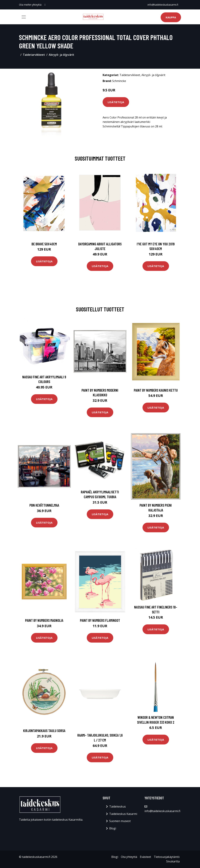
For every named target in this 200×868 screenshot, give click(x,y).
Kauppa (171, 17)
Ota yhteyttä (129, 857)
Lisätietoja (116, 102)
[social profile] (45, 5)
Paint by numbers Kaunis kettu (156, 390)
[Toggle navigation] (24, 17)
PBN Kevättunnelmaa (44, 505)
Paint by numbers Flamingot (100, 620)
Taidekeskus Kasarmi (123, 814)
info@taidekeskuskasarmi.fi (163, 5)
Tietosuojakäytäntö (167, 857)
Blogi (113, 828)
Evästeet (145, 857)
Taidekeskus (118, 806)
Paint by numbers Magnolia (44, 620)
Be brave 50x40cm (44, 244)
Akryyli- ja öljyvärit (61, 55)
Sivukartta (173, 861)
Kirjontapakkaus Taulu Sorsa (44, 731)
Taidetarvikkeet (34, 55)
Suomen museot (120, 821)
